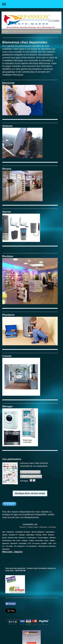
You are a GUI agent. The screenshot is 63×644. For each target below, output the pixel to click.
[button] (30, 472)
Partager (11, 604)
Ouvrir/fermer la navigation (31, 4)
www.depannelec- (28, 524)
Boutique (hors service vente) (30, 493)
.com (36, 524)
